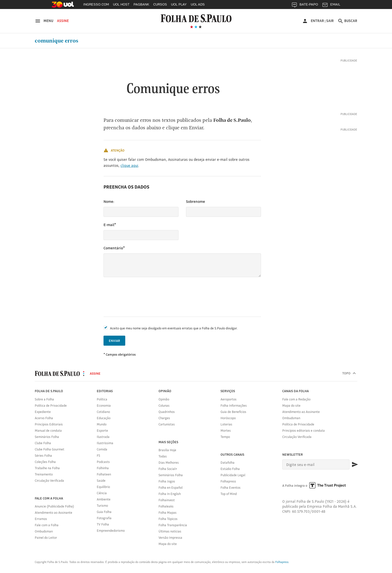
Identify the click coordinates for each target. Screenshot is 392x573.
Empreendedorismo (111, 530)
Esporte (102, 430)
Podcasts (103, 462)
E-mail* (110, 225)
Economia (104, 405)
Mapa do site (168, 544)
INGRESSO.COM (96, 4)
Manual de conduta (48, 430)
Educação (104, 418)
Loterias (226, 424)
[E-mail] (316, 464)
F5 (98, 455)
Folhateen (104, 474)
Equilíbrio (103, 487)
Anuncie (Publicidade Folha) (54, 506)
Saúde (101, 480)
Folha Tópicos (168, 519)
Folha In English (170, 494)
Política (102, 399)
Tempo (225, 437)
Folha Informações (234, 405)
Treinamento (44, 474)
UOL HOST (121, 4)
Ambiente (104, 499)
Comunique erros (56, 41)
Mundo (102, 424)
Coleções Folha (45, 462)
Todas (163, 456)
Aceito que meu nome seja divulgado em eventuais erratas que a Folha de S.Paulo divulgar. (174, 328)
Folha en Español (170, 487)
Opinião (164, 399)
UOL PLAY (179, 4)
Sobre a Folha (44, 399)
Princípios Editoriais (49, 424)
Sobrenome (195, 201)
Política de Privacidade (51, 405)
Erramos (41, 519)
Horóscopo (228, 418)
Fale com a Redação (296, 399)
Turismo (102, 505)
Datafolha (227, 462)
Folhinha (103, 468)
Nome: (109, 201)
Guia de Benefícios (233, 412)
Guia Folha (104, 512)
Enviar (114, 341)
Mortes (226, 430)
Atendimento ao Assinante (53, 512)
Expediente (43, 412)
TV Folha (103, 524)
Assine (63, 21)
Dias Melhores (169, 462)
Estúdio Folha (230, 469)
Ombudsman (44, 531)
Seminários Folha (47, 437)
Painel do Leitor (46, 537)
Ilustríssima (105, 443)
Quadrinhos (167, 412)
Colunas (164, 405)
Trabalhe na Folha (47, 468)
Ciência (102, 493)
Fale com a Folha (47, 525)
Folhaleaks (166, 506)
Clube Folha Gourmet (49, 449)
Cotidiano (103, 412)
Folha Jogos (167, 481)
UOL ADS (198, 4)
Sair (330, 21)
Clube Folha (43, 443)
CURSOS (160, 4)
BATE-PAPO (305, 6)
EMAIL (331, 6)
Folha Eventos (230, 487)
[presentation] (141, 297)
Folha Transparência (173, 525)
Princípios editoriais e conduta (303, 430)
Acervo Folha (44, 418)
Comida (102, 449)
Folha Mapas (167, 512)
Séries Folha (43, 455)
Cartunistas (167, 424)
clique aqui (129, 165)
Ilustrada (103, 437)
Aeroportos (228, 399)
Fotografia (104, 518)
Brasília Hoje (167, 450)
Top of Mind (229, 494)
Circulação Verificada (49, 480)
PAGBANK (141, 4)
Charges (164, 418)
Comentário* (114, 248)
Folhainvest (167, 500)
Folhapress (228, 481)
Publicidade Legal (233, 475)
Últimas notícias (170, 531)
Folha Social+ (168, 469)
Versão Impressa (170, 537)
